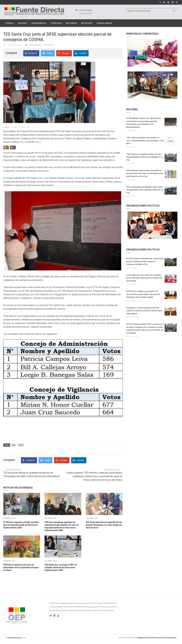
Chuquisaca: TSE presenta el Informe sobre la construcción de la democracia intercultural (144, 311)
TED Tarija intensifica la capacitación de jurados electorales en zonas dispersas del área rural (104, 525)
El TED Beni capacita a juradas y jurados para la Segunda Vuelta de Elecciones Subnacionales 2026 (21, 525)
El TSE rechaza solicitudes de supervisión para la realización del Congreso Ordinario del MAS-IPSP (145, 261)
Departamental (39, 23)
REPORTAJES (87, 23)
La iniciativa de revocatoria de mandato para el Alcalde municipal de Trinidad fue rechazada (145, 278)
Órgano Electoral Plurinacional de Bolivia (157, 638)
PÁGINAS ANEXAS (104, 23)
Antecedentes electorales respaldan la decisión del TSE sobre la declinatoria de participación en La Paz (145, 173)
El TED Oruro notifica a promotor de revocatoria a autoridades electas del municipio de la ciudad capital (143, 294)
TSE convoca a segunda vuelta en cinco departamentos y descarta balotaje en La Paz (145, 157)
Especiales (56, 23)
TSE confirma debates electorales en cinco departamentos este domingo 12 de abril (145, 141)
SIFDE (21, 445)
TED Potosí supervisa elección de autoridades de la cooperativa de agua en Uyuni (21, 567)
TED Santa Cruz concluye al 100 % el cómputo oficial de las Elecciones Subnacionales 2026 (61, 567)
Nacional (23, 23)
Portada (10, 23)
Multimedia (71, 23)
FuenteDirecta (14, 638)
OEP (14, 445)
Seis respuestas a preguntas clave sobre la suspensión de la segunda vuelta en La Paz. (145, 190)
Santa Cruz (49, 45)
